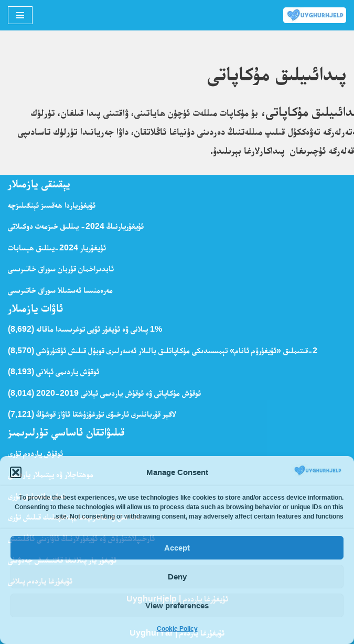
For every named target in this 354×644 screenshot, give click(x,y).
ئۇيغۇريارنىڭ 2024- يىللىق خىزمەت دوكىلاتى (76, 226)
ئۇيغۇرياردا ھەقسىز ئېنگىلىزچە (52, 205)
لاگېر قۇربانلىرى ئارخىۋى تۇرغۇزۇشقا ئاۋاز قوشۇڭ (106, 414)
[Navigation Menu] (20, 15)
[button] (16, 472)
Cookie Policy (177, 629)
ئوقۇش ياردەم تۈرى (35, 453)
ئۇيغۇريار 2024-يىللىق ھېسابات (57, 247)
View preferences (177, 605)
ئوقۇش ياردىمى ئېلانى (68, 371)
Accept (177, 548)
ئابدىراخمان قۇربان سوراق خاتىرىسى (61, 268)
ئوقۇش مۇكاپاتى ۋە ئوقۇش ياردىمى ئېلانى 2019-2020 (119, 393)
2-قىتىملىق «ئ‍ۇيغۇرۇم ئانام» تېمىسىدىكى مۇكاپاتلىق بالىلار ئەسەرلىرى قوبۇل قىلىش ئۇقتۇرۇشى (177, 350)
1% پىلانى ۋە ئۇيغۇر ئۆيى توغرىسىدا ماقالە (99, 329)
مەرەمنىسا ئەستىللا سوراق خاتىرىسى (60, 290)
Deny (177, 577)
